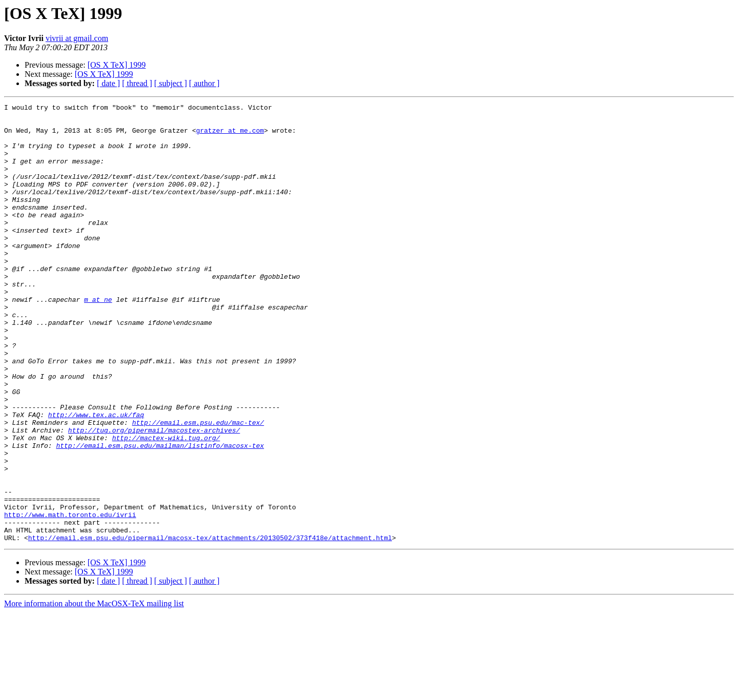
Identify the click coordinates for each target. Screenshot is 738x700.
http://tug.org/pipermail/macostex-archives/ (154, 496)
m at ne (98, 339)
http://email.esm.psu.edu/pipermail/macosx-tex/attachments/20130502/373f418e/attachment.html (210, 625)
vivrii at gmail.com (77, 38)
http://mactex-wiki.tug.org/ (166, 505)
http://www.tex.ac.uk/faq (96, 478)
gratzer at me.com (230, 136)
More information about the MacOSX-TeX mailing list (94, 691)
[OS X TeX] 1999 (117, 65)
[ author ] (204, 83)
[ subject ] (171, 83)
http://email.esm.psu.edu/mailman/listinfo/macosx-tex (160, 514)
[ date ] (108, 83)
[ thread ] (137, 83)
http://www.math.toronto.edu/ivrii (70, 598)
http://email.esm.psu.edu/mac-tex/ (198, 487)
